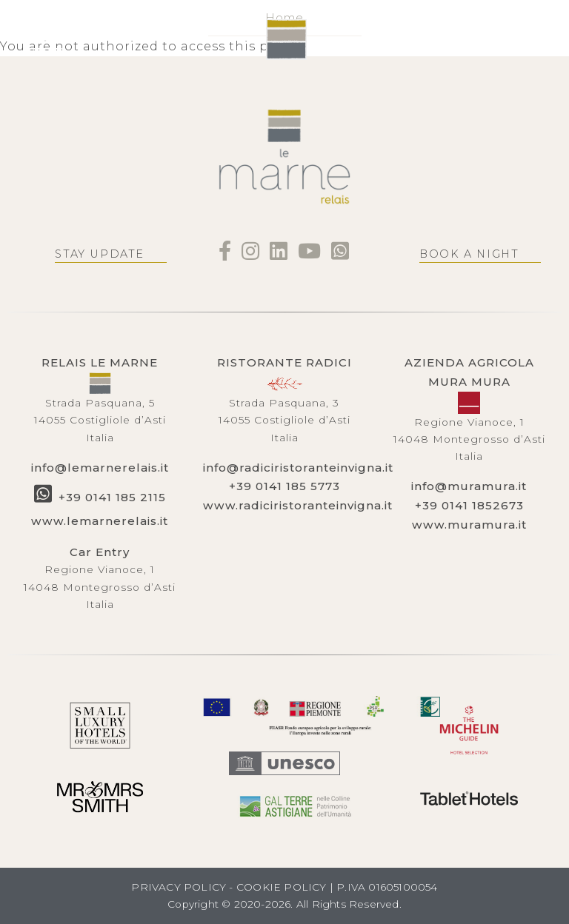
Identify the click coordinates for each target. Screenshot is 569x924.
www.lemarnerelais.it (100, 521)
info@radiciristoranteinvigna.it (298, 468)
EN (89, 40)
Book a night (469, 254)
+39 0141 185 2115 (112, 497)
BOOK (518, 39)
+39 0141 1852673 (469, 505)
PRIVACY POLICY (179, 887)
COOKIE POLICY (282, 887)
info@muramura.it (469, 486)
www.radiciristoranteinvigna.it (298, 505)
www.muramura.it (469, 525)
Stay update (100, 254)
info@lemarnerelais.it (100, 468)
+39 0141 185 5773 (284, 486)
